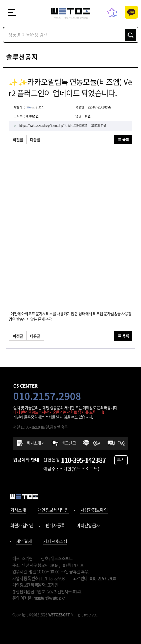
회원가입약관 (22, 526)
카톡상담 (131, 12)
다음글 (35, 140)
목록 (123, 139)
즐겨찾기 (112, 12)
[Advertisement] (70, 223)
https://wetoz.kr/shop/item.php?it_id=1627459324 (63, 126)
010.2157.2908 (47, 396)
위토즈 (35, 107)
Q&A (97, 443)
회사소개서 (36, 443)
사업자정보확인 (94, 511)
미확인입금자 (88, 526)
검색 (131, 35)
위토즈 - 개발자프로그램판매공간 (70, 14)
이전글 (18, 140)
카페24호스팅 (55, 542)
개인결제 (24, 542)
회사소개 (18, 511)
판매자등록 (55, 526)
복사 (121, 460)
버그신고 (69, 443)
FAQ (121, 443)
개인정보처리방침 (53, 511)
